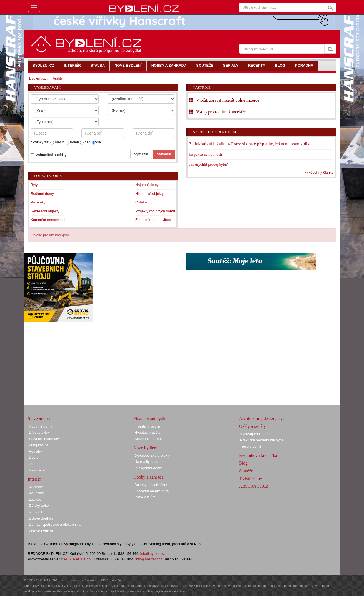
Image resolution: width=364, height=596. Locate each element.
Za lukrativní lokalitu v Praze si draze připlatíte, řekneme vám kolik (249, 144)
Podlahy (35, 451)
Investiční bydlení (148, 426)
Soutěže (246, 471)
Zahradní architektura (152, 491)
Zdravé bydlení (41, 531)
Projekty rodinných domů (155, 211)
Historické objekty (149, 194)
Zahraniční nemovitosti (154, 220)
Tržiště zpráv (250, 479)
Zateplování (38, 445)
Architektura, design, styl (261, 419)
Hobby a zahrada (148, 477)
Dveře (34, 457)
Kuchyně (36, 487)
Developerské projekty (152, 455)
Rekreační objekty (45, 211)
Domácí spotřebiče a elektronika (55, 524)
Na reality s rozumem (214, 132)
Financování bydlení (152, 419)
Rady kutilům (145, 497)
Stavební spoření (148, 439)
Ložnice (35, 499)
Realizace (37, 470)
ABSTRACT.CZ (254, 486)
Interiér (34, 479)
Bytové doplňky (41, 518)
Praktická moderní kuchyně (262, 440)
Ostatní (141, 202)
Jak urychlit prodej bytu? (208, 164)
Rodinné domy (42, 194)
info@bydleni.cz (153, 554)
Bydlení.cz (38, 78)
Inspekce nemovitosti (205, 154)
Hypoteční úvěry (148, 432)
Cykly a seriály (252, 426)
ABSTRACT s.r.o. (78, 559)
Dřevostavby (39, 432)
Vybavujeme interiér (256, 434)
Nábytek (36, 512)
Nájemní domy (147, 185)
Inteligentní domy (148, 468)
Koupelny (36, 493)
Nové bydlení (145, 448)
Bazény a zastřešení (151, 485)
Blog (243, 463)
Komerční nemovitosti (48, 220)
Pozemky (38, 202)
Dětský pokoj (39, 506)
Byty (34, 185)
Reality (57, 78)
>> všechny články (319, 172)
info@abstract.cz (149, 559)
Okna (33, 464)
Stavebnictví (39, 419)
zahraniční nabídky (51, 155)
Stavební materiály (44, 439)
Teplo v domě (251, 446)
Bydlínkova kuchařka (258, 455)
